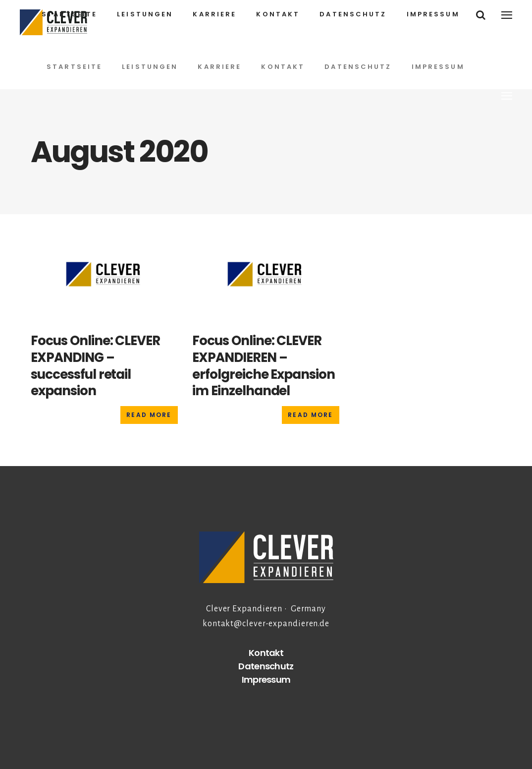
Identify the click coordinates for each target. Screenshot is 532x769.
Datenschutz (266, 666)
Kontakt (266, 653)
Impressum (266, 680)
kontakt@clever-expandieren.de (266, 624)
